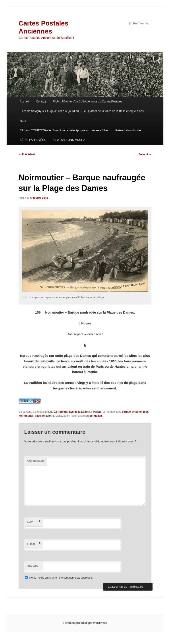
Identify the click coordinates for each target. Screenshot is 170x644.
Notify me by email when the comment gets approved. (59, 578)
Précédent (27, 154)
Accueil (24, 101)
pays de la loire (44, 416)
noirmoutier (26, 416)
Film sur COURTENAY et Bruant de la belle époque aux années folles (64, 130)
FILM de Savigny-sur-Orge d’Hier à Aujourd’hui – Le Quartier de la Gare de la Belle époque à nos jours (82, 116)
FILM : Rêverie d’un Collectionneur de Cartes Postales (88, 101)
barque (126, 412)
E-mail (34, 544)
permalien (96, 416)
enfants (137, 412)
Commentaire (36, 461)
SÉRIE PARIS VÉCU (33, 140)
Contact (41, 101)
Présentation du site (128, 130)
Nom (34, 522)
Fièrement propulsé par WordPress (85, 623)
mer (146, 412)
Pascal (97, 412)
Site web (33, 566)
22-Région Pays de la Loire (71, 412)
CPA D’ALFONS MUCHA (69, 140)
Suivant (145, 154)
